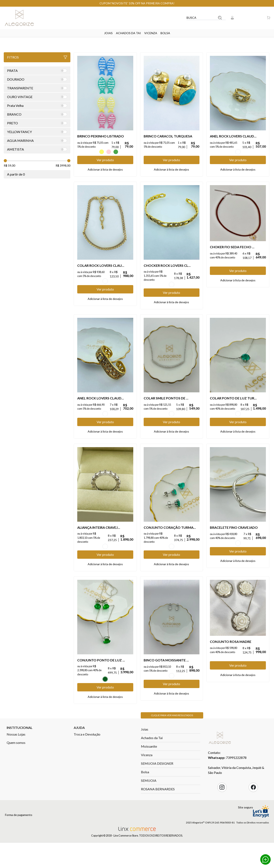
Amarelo (102, 152)
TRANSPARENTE (172, 427)
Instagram (222, 821)
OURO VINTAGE (238, 152)
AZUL (95, 152)
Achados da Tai (128, 33)
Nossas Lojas (16, 768)
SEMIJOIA (149, 814)
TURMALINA (238, 427)
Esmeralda (105, 706)
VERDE (116, 152)
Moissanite (149, 780)
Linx (22, 18)
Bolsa (165, 33)
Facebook (253, 821)
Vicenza (151, 33)
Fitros (37, 57)
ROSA (109, 152)
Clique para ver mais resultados (172, 749)
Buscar (220, 18)
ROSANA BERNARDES (158, 822)
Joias (108, 33)
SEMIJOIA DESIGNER (157, 797)
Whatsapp (265, 859)
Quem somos (16, 776)
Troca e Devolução (87, 768)
